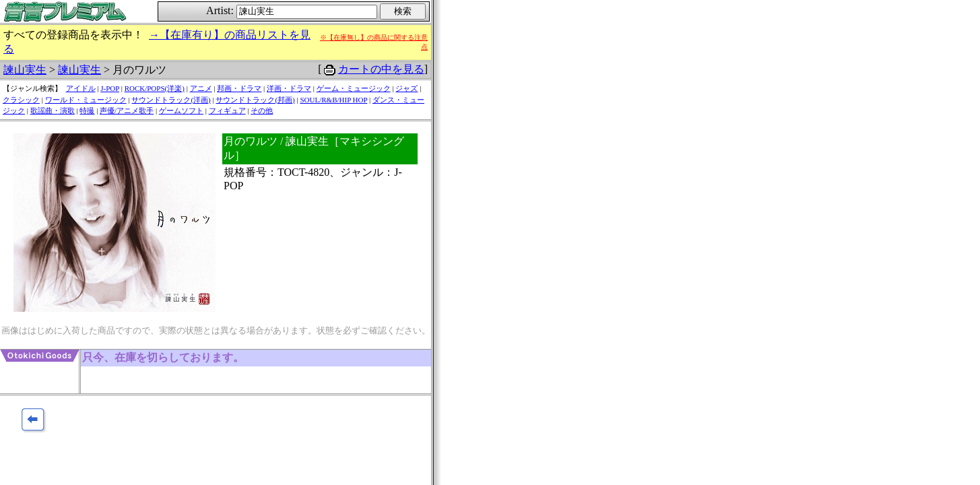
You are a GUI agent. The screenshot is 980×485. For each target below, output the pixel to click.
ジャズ (406, 88)
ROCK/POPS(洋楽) (155, 88)
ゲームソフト (181, 110)
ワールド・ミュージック (86, 100)
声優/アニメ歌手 (127, 110)
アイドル (81, 88)
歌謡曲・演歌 (53, 110)
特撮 (87, 110)
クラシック (21, 100)
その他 (262, 110)
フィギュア (227, 110)
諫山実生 (25, 70)
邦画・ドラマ (239, 88)
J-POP (110, 88)
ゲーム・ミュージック (354, 88)
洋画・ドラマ (289, 88)
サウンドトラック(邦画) (255, 100)
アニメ (201, 88)
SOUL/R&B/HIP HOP (333, 100)
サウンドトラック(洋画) (171, 100)
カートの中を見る (381, 69)
